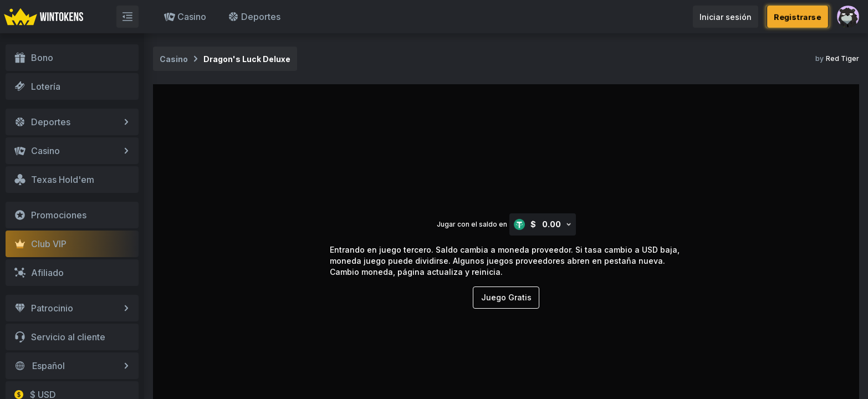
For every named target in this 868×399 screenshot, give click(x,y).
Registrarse (798, 17)
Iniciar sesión (726, 17)
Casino (185, 17)
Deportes (254, 17)
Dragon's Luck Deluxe (247, 59)
